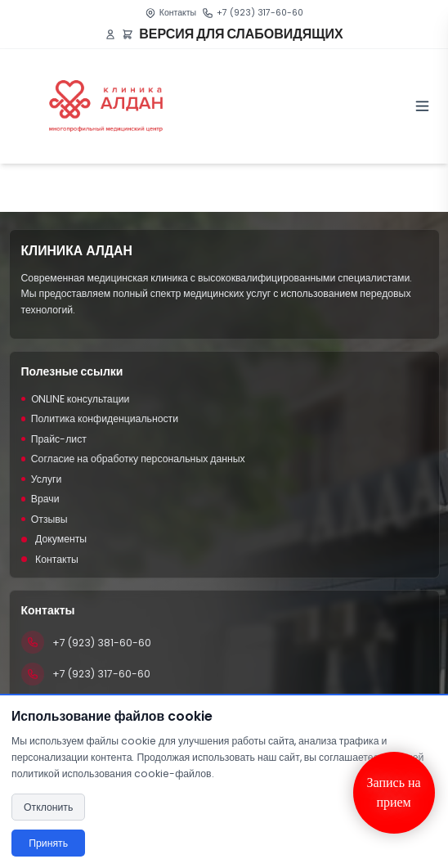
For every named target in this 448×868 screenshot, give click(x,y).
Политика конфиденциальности (100, 418)
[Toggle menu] (422, 106)
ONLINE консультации (76, 399)
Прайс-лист (54, 439)
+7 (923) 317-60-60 (260, 13)
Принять (48, 843)
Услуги (42, 479)
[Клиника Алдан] (106, 106)
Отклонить (48, 807)
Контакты (178, 13)
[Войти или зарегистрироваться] (110, 34)
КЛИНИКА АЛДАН (77, 251)
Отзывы (45, 519)
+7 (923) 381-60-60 (102, 643)
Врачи (40, 499)
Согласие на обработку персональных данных (133, 459)
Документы (54, 539)
